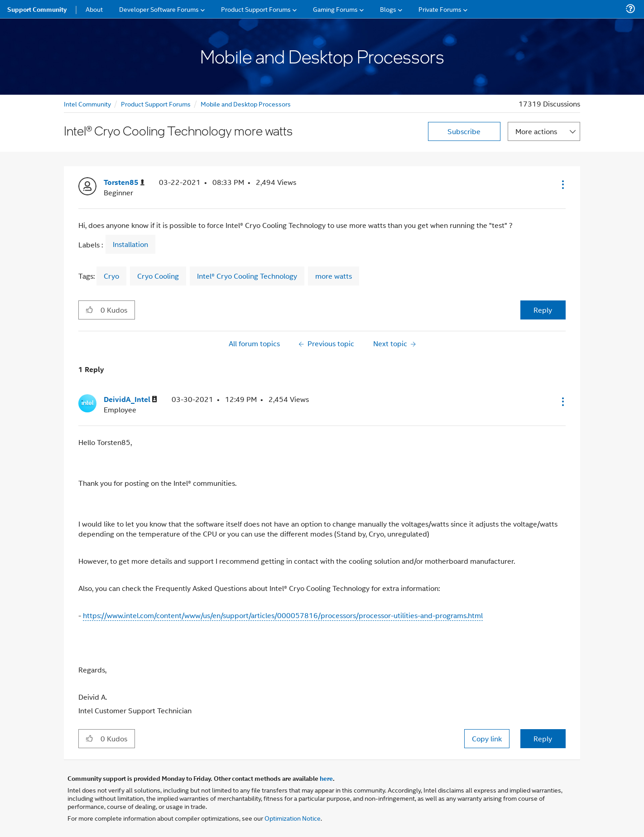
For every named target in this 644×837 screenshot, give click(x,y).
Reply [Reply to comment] (543, 738)
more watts (334, 276)
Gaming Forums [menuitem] (335, 9)
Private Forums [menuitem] (440, 9)
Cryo (111, 276)
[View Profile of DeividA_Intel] (130, 399)
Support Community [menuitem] (37, 9)
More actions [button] (536, 131)
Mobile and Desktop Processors (246, 104)
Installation (130, 244)
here (326, 778)
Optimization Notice (293, 818)
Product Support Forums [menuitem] (256, 9)
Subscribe (464, 131)
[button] (562, 184)
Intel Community (87, 104)
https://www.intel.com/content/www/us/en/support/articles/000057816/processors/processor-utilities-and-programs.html (283, 615)
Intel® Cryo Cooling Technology (247, 276)
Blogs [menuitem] (388, 9)
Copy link (487, 738)
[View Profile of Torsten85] (124, 182)
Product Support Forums (156, 104)
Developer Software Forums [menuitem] (159, 9)
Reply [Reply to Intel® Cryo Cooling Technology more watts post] (543, 310)
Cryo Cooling (158, 276)
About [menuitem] (94, 9)
